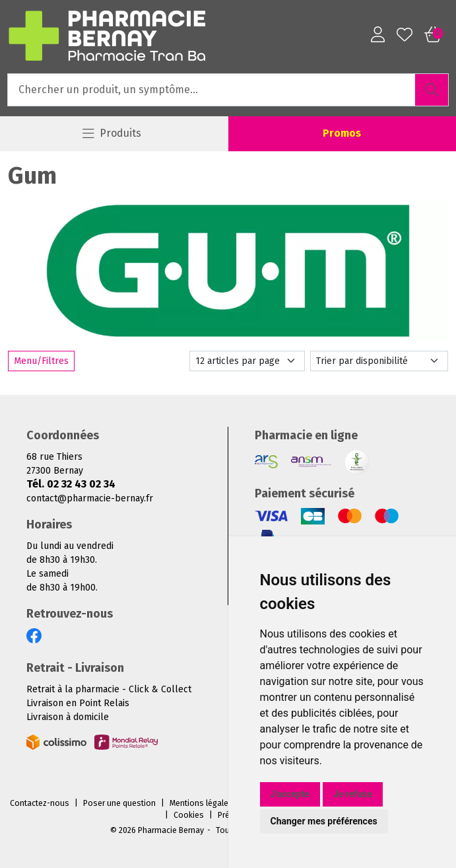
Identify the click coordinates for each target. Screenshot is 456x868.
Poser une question (119, 803)
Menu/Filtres (41, 361)
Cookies (189, 815)
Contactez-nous (40, 803)
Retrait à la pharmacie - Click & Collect (109, 689)
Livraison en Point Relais (78, 703)
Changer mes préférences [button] (324, 821)
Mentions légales (201, 803)
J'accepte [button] (290, 794)
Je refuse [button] (353, 794)
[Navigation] (112, 134)
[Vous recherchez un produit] (212, 90)
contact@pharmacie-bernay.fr (90, 498)
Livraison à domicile (68, 717)
